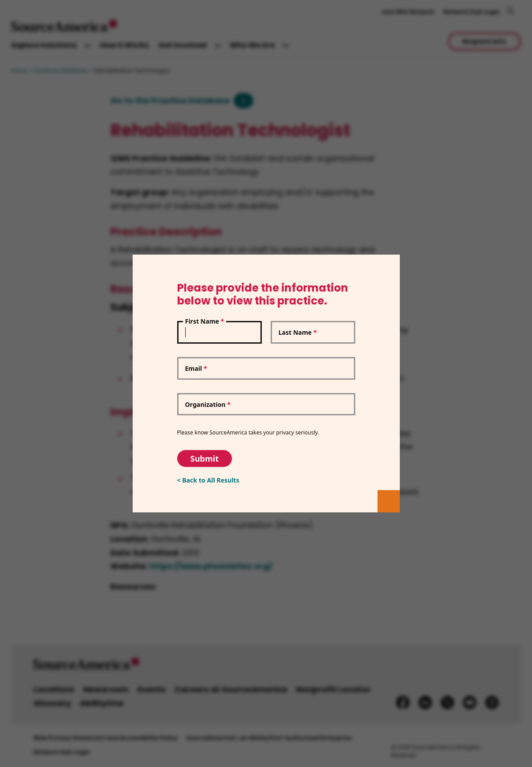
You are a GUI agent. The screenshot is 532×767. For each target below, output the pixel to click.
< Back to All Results (208, 480)
